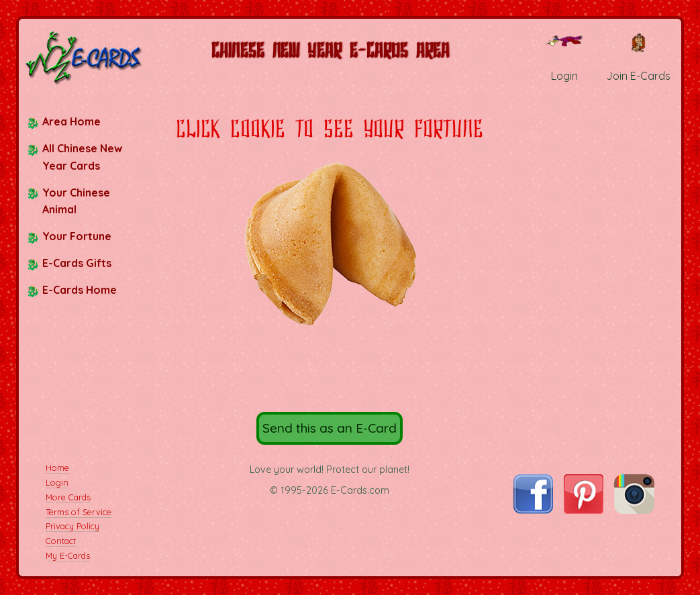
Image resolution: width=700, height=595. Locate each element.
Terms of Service (79, 512)
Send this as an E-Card (330, 428)
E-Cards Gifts (77, 263)
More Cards (68, 497)
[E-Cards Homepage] (85, 57)
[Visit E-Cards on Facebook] (533, 510)
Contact (61, 541)
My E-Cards (68, 555)
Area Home (71, 121)
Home (57, 468)
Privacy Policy (72, 526)
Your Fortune (77, 236)
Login (57, 482)
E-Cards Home (80, 290)
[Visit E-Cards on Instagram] (634, 510)
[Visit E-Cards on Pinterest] (584, 510)
